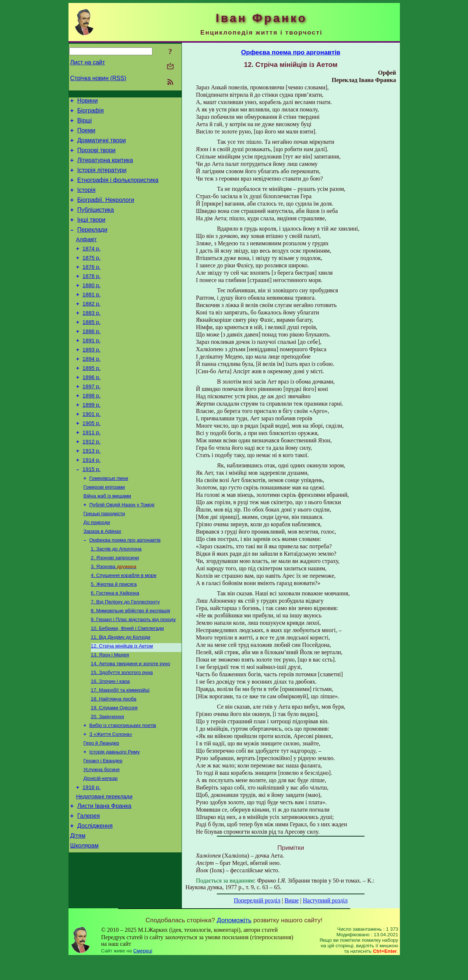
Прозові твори (96, 157)
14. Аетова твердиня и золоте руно (131, 724)
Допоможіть (234, 942)
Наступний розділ (325, 900)
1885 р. (92, 349)
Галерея (89, 890)
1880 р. (92, 307)
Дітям (78, 912)
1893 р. (92, 379)
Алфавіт (87, 256)
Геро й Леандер (101, 810)
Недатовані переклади (104, 869)
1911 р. (92, 472)
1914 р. (92, 503)
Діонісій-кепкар (101, 848)
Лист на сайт (88, 62)
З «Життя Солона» (111, 800)
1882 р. (92, 328)
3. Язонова (114, 619)
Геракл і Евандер (103, 829)
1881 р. (92, 318)
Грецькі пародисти (104, 561)
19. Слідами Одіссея (114, 772)
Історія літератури (102, 179)
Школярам (85, 923)
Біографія (91, 113)
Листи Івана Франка (104, 879)
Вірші (85, 124)
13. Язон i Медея (110, 714)
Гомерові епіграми (104, 533)
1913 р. (92, 493)
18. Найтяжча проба (114, 762)
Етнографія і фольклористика (118, 190)
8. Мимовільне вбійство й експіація (131, 667)
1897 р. (92, 421)
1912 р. (92, 482)
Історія (87, 201)
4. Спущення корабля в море (124, 628)
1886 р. (92, 359)
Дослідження (95, 901)
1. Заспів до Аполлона (116, 600)
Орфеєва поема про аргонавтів (125, 590)
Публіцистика (96, 223)
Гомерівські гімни (109, 523)
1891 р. (92, 369)
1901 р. (92, 452)
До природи (97, 571)
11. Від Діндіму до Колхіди (121, 695)
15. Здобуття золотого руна (122, 733)
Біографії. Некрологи (106, 212)
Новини (88, 102)
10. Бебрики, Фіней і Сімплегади (127, 686)
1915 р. (92, 513)
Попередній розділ (257, 900)
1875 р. (92, 277)
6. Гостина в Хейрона (115, 647)
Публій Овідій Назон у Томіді (122, 552)
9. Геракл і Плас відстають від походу (133, 676)
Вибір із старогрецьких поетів (123, 791)
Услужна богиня (102, 839)
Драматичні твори (102, 146)
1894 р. (92, 390)
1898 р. (92, 431)
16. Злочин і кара (110, 743)
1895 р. (92, 400)
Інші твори (92, 234)
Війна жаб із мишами (108, 542)
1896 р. (92, 410)
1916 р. (92, 858)
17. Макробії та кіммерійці (120, 753)
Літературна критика (105, 168)
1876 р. (92, 287)
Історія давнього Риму (115, 819)
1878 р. (92, 297)
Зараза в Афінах (103, 580)
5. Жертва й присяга (114, 638)
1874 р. (92, 266)
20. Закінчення (108, 781)
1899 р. (92, 441)
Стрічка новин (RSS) (98, 78)
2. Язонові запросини (115, 609)
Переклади (92, 245)
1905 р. (92, 462)
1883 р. (92, 338)
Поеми (86, 135)
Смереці (143, 973)
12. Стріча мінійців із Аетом (122, 705)
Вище (292, 900)
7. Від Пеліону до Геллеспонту (125, 657)
